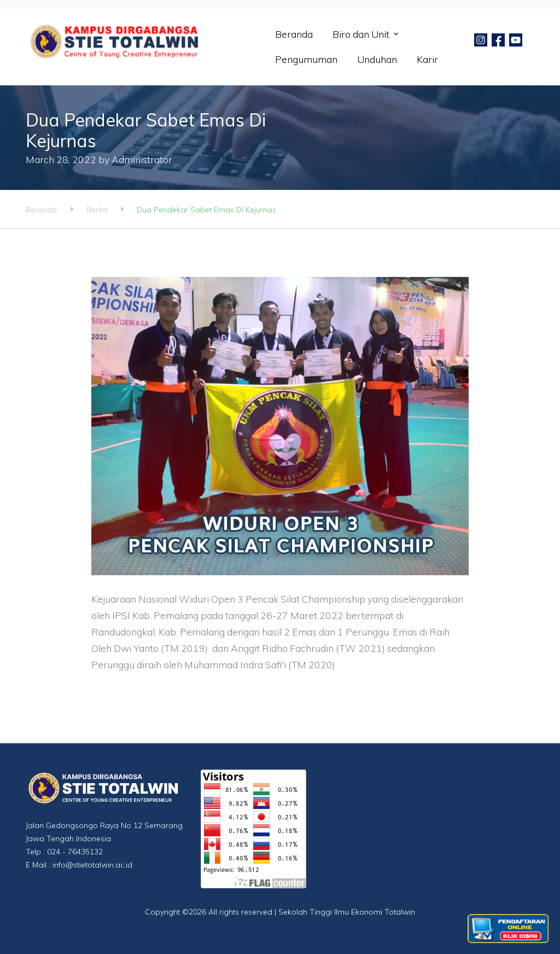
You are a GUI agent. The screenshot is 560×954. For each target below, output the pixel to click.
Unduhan (377, 59)
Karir (427, 59)
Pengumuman (306, 59)
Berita (97, 210)
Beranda (294, 34)
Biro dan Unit (361, 34)
